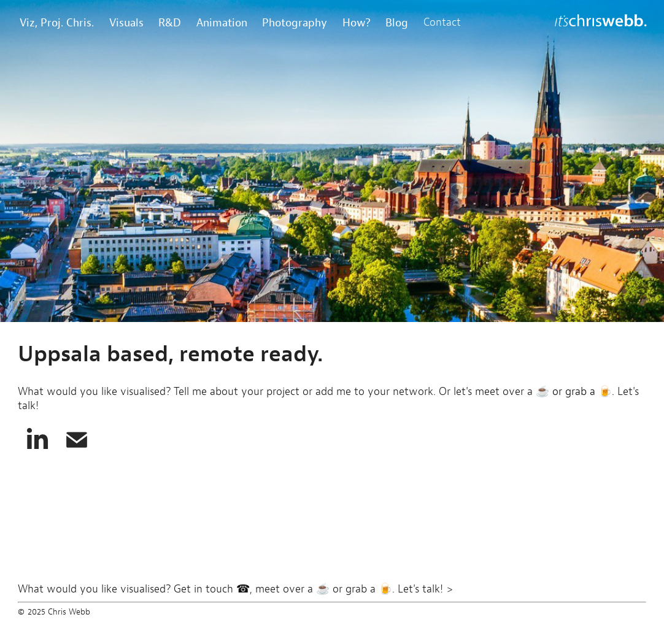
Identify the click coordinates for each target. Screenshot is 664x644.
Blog (397, 22)
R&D (170, 22)
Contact (442, 22)
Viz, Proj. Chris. (57, 22)
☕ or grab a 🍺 (572, 391)
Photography (295, 22)
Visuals (126, 22)
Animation (222, 22)
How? (357, 22)
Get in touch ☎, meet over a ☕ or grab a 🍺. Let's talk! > (313, 589)
